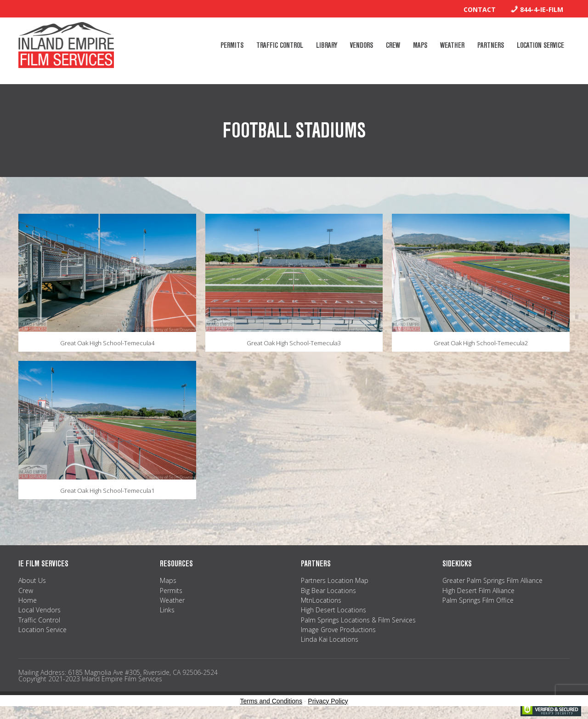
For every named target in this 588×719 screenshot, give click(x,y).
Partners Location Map (335, 580)
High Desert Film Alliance (478, 591)
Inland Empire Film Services (66, 45)
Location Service (42, 630)
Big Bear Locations (328, 591)
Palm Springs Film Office (478, 600)
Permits (171, 591)
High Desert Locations (334, 610)
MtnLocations (321, 600)
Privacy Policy (328, 701)
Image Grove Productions (338, 630)
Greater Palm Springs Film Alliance (492, 580)
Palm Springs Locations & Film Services (358, 620)
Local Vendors (40, 610)
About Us (32, 580)
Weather (172, 600)
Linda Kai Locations (330, 639)
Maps (168, 580)
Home (28, 600)
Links (167, 610)
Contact (480, 9)
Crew (26, 591)
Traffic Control (39, 620)
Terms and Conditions (271, 701)
